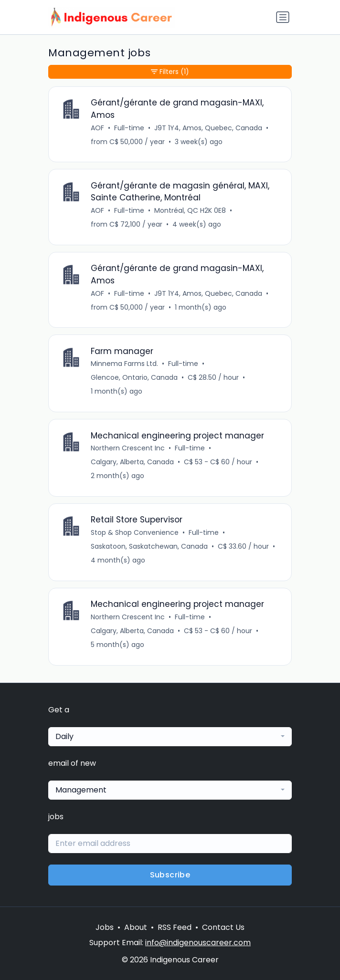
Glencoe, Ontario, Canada (134, 377)
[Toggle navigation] (283, 17)
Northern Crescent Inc (128, 448)
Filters (170, 72)
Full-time (129, 128)
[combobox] (170, 737)
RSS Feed (175, 927)
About (136, 927)
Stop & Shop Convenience (135, 532)
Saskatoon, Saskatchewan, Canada (149, 546)
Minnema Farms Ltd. (124, 364)
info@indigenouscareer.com (198, 943)
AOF (97, 128)
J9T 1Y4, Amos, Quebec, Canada (208, 128)
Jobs (105, 927)
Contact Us (223, 927)
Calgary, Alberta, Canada (132, 462)
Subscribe (170, 875)
